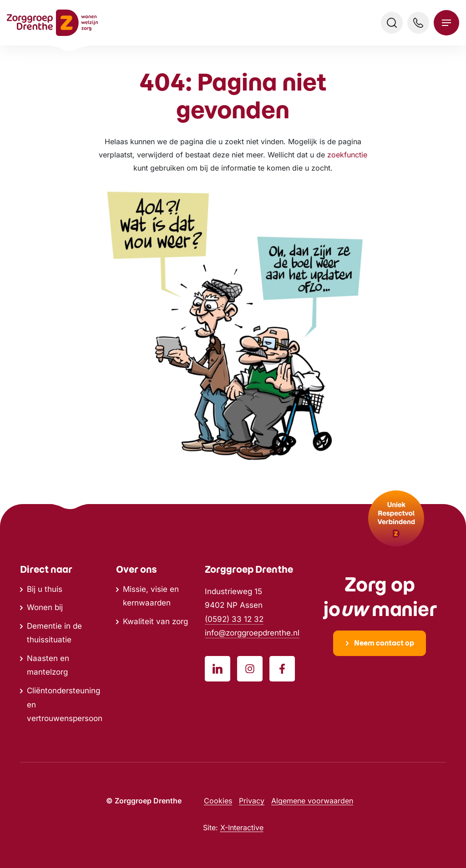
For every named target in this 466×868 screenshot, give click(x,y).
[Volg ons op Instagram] (250, 669)
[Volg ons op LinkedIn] (218, 669)
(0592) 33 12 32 (234, 619)
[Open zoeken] (392, 23)
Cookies (218, 801)
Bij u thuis (45, 589)
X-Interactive (242, 828)
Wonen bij (45, 607)
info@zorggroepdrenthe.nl (252, 633)
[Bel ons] (418, 23)
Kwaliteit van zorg (155, 621)
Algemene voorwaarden (312, 801)
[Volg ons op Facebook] (282, 669)
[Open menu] (446, 23)
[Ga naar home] (52, 23)
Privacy (252, 801)
